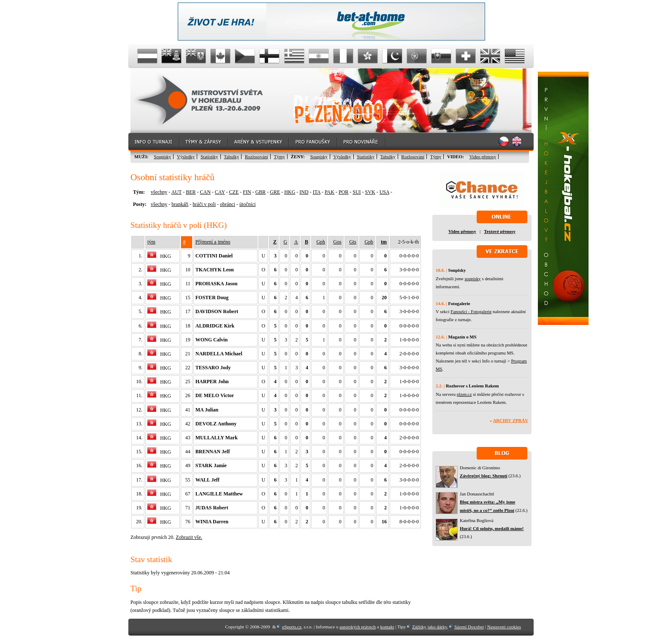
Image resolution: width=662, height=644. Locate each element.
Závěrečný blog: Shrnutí (484, 476)
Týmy (279, 157)
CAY (220, 192)
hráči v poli (204, 204)
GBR (261, 192)
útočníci (248, 204)
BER (191, 192)
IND (304, 192)
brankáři (180, 204)
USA (384, 192)
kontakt (387, 627)
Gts (353, 242)
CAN (205, 192)
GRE (275, 192)
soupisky (472, 279)
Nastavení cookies (504, 627)
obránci (228, 204)
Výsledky (186, 157)
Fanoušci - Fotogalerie (471, 311)
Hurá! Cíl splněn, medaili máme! (492, 528)
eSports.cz (292, 627)
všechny (159, 192)
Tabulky (231, 157)
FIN (247, 192)
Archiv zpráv (511, 420)
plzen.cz (464, 394)
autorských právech (358, 627)
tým (151, 242)
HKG (290, 192)
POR (343, 192)
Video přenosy (483, 157)
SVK (370, 192)
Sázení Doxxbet (469, 627)
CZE (234, 192)
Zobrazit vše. (189, 537)
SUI (357, 192)
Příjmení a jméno (213, 242)
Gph (321, 242)
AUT (176, 192)
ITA (317, 192)
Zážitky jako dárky (429, 627)
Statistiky (209, 157)
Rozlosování (256, 157)
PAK (330, 192)
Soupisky (162, 157)
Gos (337, 242)
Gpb (369, 242)
